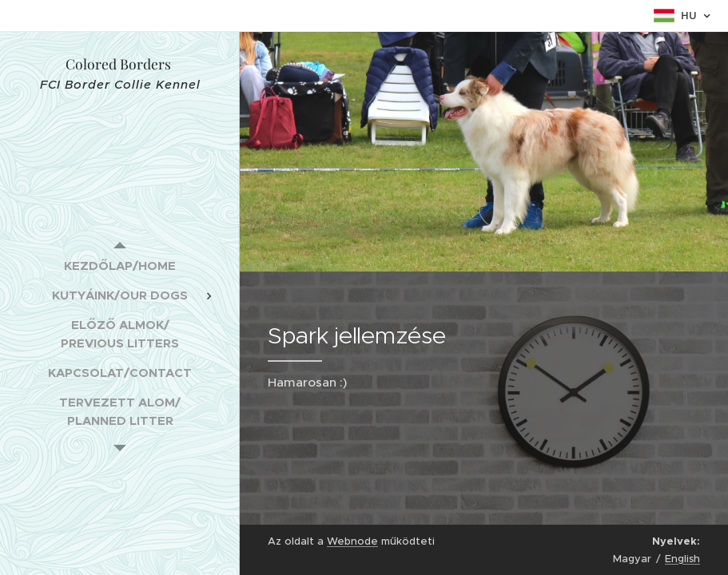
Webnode (352, 541)
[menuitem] (120, 266)
